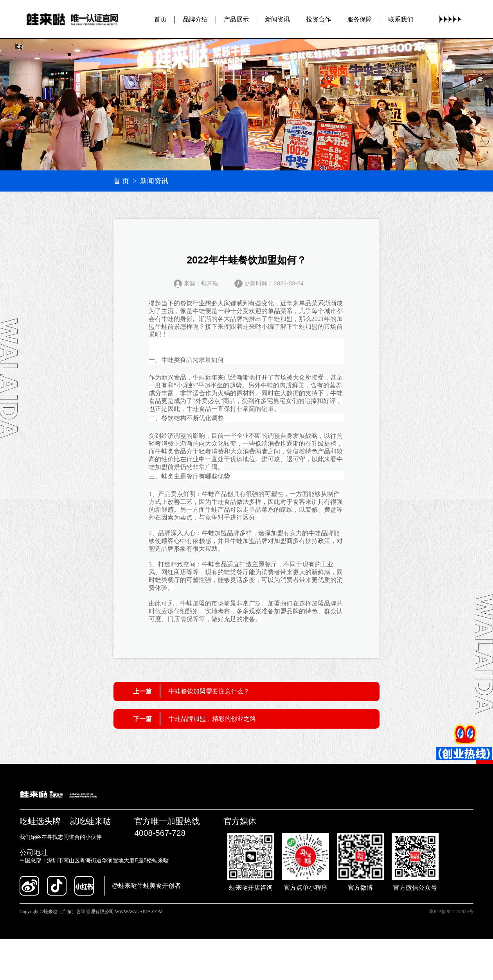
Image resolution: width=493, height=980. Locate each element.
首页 (160, 19)
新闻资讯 (277, 19)
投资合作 (318, 19)
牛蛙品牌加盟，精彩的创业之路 (212, 719)
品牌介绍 (195, 19)
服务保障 (360, 19)
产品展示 (236, 19)
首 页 (121, 181)
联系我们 (401, 19)
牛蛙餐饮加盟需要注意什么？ (209, 691)
